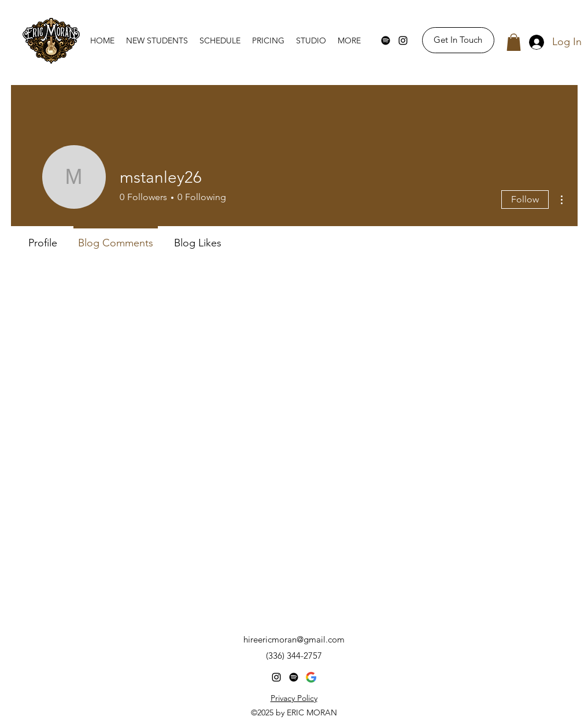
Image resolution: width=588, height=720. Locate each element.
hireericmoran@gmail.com (294, 639)
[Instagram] (403, 40)
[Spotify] (386, 40)
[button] (514, 42)
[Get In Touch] (458, 40)
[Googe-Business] (311, 677)
